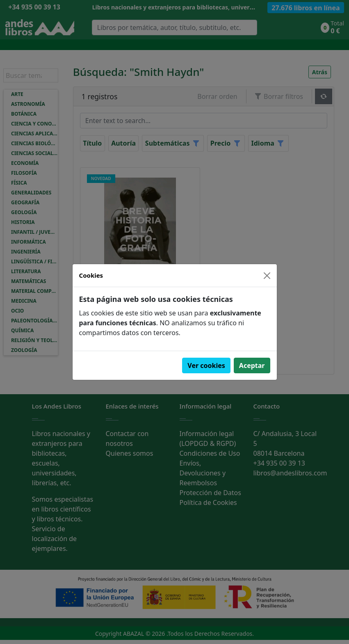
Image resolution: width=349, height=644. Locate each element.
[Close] (267, 276)
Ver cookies (206, 365)
